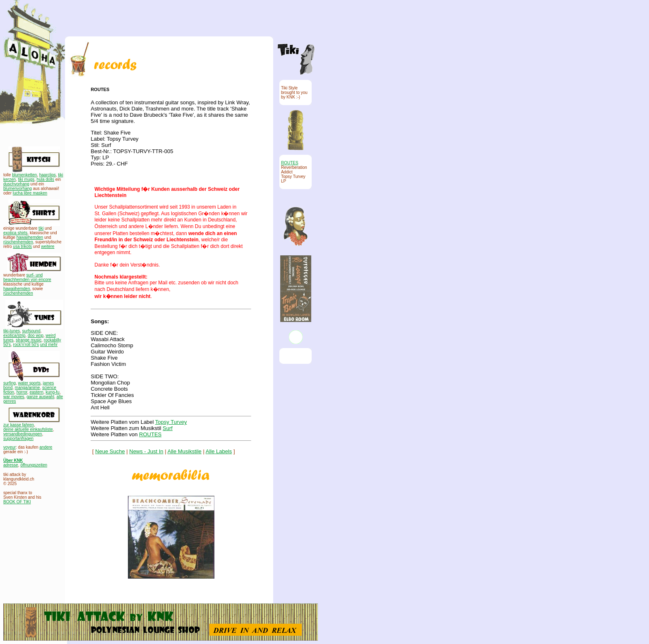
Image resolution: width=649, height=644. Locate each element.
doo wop (36, 335)
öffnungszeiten (34, 465)
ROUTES (150, 434)
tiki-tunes (12, 331)
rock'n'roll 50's (26, 345)
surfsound (31, 331)
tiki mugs (26, 179)
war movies (14, 397)
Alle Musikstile (185, 451)
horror (22, 392)
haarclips (48, 175)
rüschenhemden (18, 242)
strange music (29, 340)
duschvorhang (16, 184)
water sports (29, 383)
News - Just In (146, 451)
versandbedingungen (23, 434)
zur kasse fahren (19, 425)
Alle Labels (219, 451)
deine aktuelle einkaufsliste (28, 429)
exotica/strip (14, 335)
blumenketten (24, 175)
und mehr (49, 345)
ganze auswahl (40, 397)
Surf (168, 428)
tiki (41, 228)
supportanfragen (18, 439)
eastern (36, 392)
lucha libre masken (30, 193)
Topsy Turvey (171, 422)
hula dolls (46, 179)
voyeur (10, 447)
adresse (11, 465)
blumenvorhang (18, 189)
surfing (10, 383)
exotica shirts (15, 233)
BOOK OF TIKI (17, 502)
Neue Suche (110, 451)
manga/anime (28, 388)
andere (46, 447)
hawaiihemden (30, 237)
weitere (48, 246)
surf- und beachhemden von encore (27, 277)
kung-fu (52, 392)
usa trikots (22, 246)
